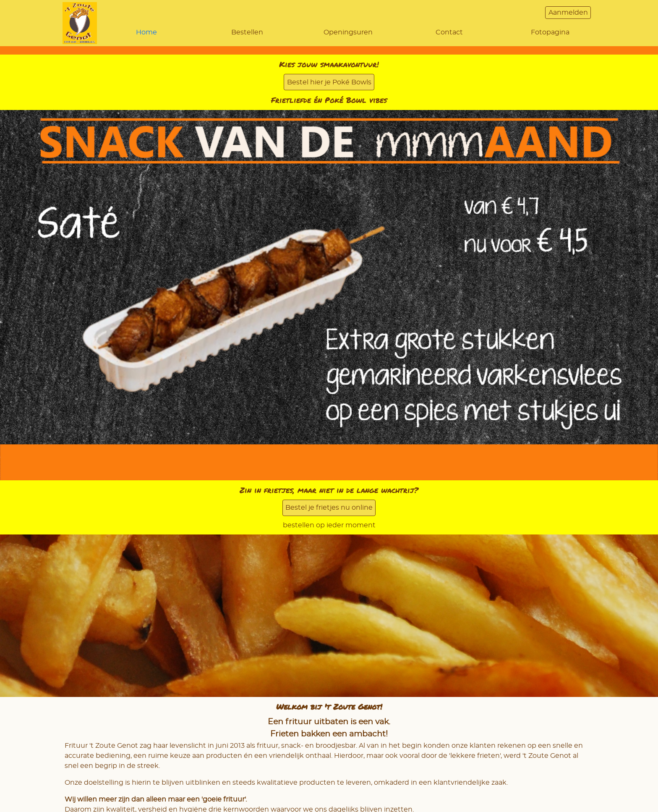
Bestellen (247, 32)
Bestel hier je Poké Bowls (329, 82)
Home (146, 32)
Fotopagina (550, 32)
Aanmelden (568, 13)
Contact (449, 32)
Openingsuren (348, 32)
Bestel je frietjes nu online (329, 508)
